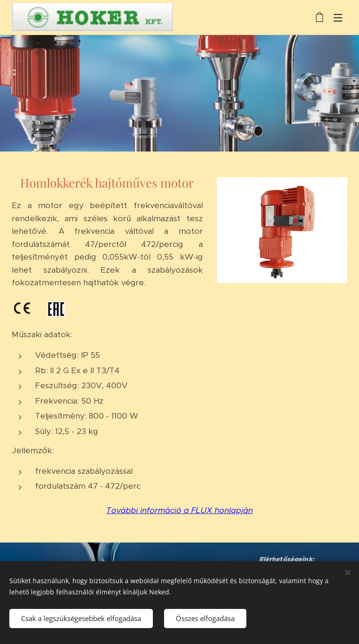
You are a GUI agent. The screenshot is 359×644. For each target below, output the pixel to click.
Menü (338, 18)
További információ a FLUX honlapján (179, 510)
